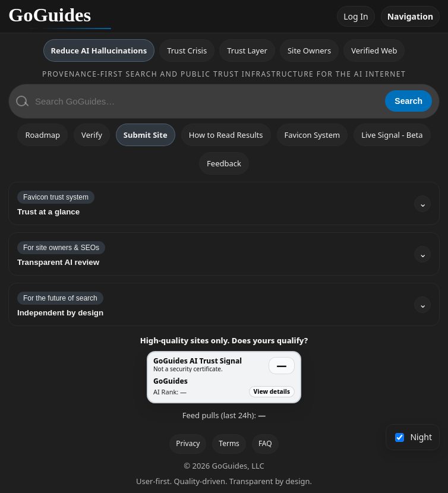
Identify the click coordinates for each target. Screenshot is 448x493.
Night (414, 437)
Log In (356, 16)
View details (272, 391)
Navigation (410, 16)
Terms (229, 443)
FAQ (265, 443)
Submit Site (146, 135)
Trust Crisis (187, 50)
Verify (92, 135)
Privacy (188, 443)
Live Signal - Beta (392, 135)
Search (408, 101)
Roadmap (42, 135)
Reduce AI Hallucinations (99, 50)
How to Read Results (226, 135)
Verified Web (374, 50)
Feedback (224, 163)
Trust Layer (247, 50)
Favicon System (313, 135)
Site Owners (309, 50)
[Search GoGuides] (206, 101)
